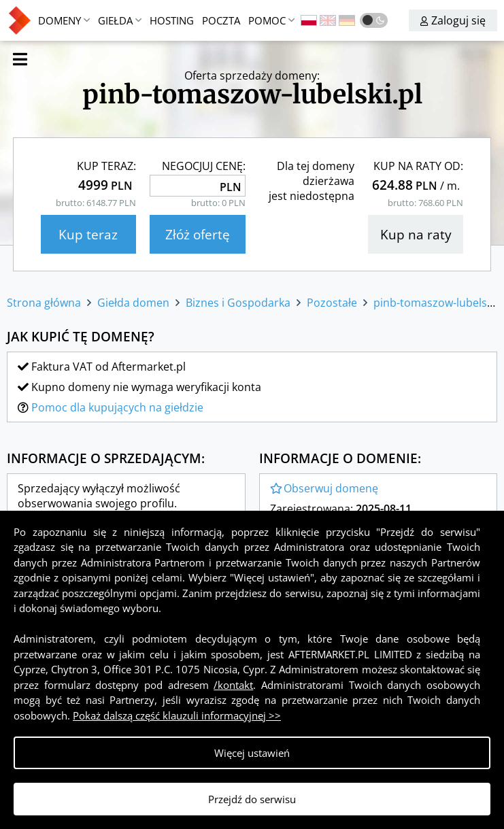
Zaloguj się (453, 20)
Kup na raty (416, 234)
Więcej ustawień (252, 753)
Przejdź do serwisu (252, 799)
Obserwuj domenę (324, 488)
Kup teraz (88, 234)
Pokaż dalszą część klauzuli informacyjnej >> (177, 715)
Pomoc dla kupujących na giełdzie (117, 407)
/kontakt (233, 685)
